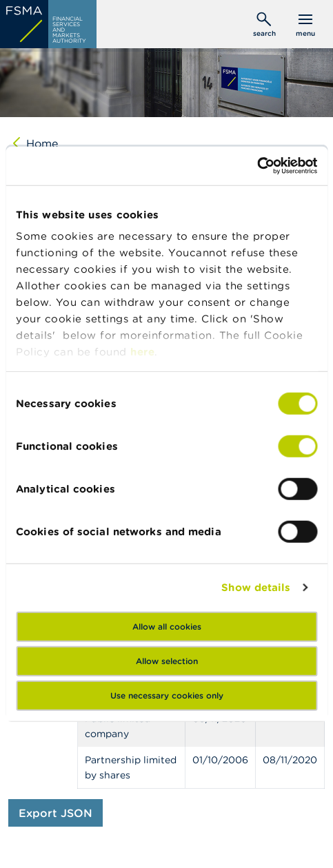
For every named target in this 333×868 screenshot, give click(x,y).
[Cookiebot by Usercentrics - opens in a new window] (257, 166)
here (142, 352)
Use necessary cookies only (167, 695)
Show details (256, 587)
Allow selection (167, 660)
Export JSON (55, 813)
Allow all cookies (167, 626)
